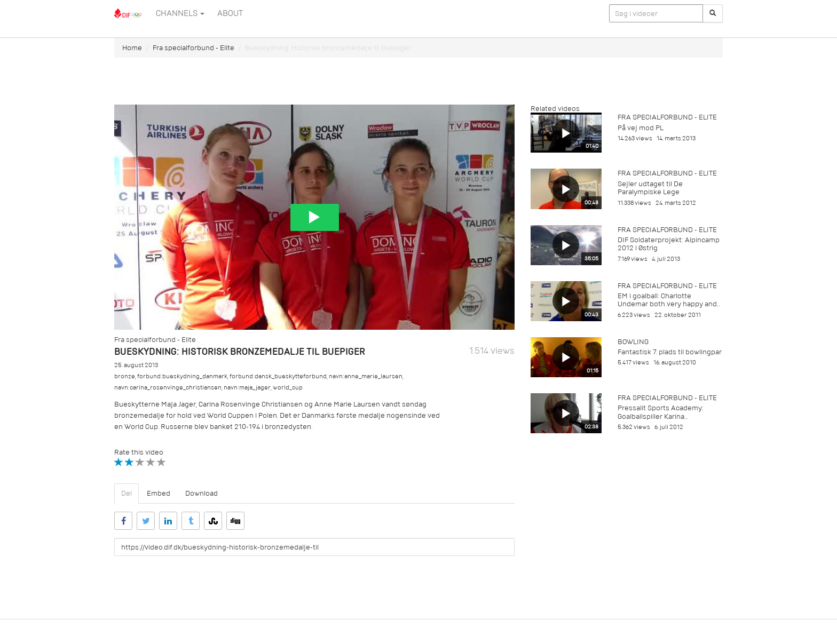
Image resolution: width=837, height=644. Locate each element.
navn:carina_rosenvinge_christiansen (168, 388)
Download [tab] (202, 493)
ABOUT (230, 13)
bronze (125, 376)
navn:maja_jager (247, 388)
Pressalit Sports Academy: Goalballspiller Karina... (661, 412)
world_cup (288, 388)
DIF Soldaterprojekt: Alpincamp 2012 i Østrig (669, 244)
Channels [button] (180, 13)
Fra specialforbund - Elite (194, 48)
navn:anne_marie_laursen (366, 376)
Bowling (633, 342)
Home (132, 48)
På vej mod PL (641, 128)
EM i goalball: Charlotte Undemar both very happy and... (669, 300)
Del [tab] (127, 493)
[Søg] (713, 13)
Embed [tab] (159, 493)
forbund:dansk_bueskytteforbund (278, 376)
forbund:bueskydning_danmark (182, 376)
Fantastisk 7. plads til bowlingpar (670, 352)
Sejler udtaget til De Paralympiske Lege (650, 188)
